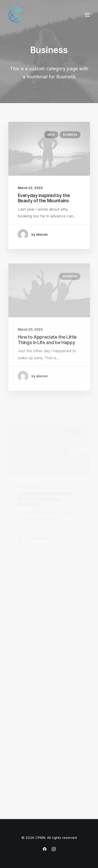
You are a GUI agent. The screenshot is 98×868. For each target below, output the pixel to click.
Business (70, 135)
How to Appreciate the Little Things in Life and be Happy (47, 353)
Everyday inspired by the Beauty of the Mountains (44, 198)
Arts (51, 135)
